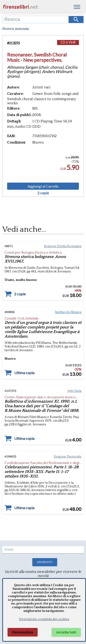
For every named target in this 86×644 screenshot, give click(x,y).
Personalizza (23, 632)
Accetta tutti (66, 632)
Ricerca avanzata (16, 29)
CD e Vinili (68, 42)
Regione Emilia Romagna (63, 246)
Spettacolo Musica (68, 312)
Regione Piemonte (68, 457)
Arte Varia (74, 391)
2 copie (43, 193)
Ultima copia (24, 373)
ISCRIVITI (45, 562)
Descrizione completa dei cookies (44, 619)
